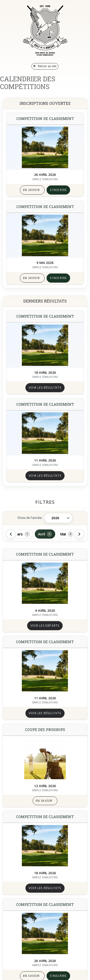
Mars (22, 534)
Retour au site (45, 66)
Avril (45, 534)
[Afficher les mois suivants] (79, 534)
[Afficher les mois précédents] (11, 534)
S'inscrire (58, 190)
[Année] (58, 518)
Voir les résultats (45, 388)
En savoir (31, 190)
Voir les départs (45, 626)
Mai (67, 534)
